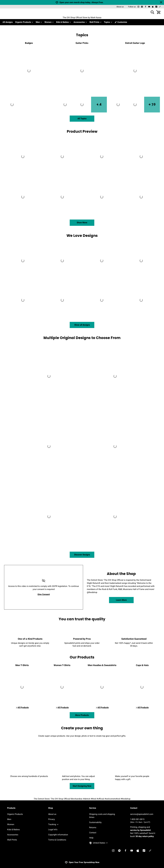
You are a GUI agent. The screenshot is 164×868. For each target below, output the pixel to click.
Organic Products (24, 22)
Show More (82, 223)
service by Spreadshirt (140, 830)
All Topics (82, 119)
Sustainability (95, 822)
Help (91, 838)
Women (49, 22)
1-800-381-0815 (143, 821)
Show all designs (82, 325)
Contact (93, 833)
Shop (51, 808)
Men (39, 22)
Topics (108, 22)
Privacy (52, 819)
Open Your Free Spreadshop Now (82, 862)
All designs (8, 22)
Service (93, 808)
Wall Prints (96, 22)
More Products (82, 715)
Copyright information (58, 835)
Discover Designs (82, 555)
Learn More (121, 600)
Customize (121, 22)
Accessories (80, 22)
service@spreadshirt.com (142, 814)
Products (11, 808)
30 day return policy (145, 836)
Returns (93, 828)
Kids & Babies (64, 22)
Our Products (82, 657)
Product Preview (82, 131)
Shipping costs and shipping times (102, 816)
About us (120, 7)
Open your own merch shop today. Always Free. (81, 2)
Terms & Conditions (57, 840)
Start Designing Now (82, 786)
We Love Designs (82, 236)
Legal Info (53, 830)
